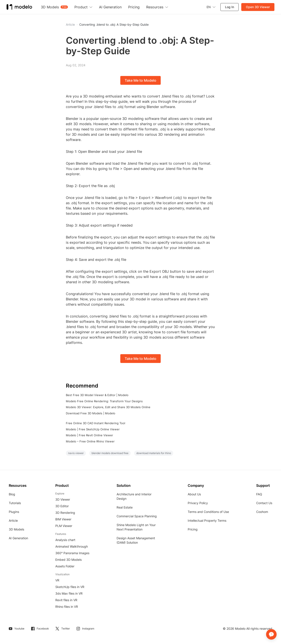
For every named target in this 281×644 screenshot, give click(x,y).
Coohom (262, 512)
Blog (12, 494)
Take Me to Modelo (140, 80)
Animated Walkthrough (72, 546)
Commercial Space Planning (137, 516)
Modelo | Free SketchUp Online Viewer (93, 429)
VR (57, 580)
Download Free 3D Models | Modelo (91, 413)
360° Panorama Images (72, 553)
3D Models (16, 529)
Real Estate (125, 507)
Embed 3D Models (68, 560)
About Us (194, 494)
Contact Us (264, 503)
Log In (230, 7)
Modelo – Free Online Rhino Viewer (90, 441)
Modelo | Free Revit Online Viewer (89, 435)
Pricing (193, 529)
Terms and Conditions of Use (208, 512)
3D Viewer (63, 499)
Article (13, 520)
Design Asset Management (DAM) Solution (136, 540)
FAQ (259, 494)
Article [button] (70, 25)
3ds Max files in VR (69, 593)
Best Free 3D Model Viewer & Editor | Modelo (97, 395)
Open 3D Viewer (258, 7)
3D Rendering (65, 513)
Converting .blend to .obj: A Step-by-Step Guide (114, 25)
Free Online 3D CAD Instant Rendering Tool (95, 423)
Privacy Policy (198, 503)
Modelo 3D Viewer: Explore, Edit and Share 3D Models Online (108, 407)
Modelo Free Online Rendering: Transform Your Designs (104, 401)
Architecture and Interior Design (134, 496)
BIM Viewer (63, 519)
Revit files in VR (66, 600)
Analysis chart (65, 540)
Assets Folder (65, 566)
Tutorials (15, 503)
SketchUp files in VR (70, 587)
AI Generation (18, 538)
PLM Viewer (64, 526)
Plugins (14, 512)
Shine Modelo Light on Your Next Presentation (136, 527)
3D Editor (62, 506)
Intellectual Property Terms (207, 520)
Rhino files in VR (67, 607)
